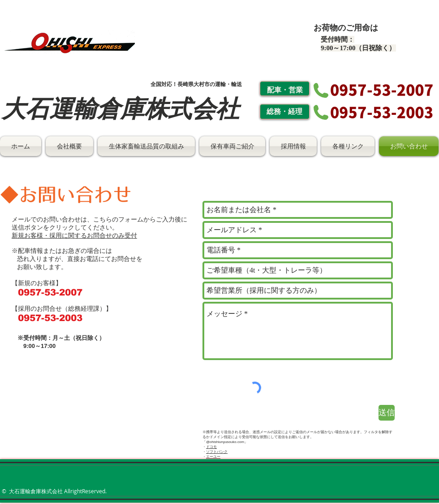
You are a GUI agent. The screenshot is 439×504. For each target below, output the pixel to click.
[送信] (387, 413)
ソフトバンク (217, 452)
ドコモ (211, 447)
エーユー (213, 457)
